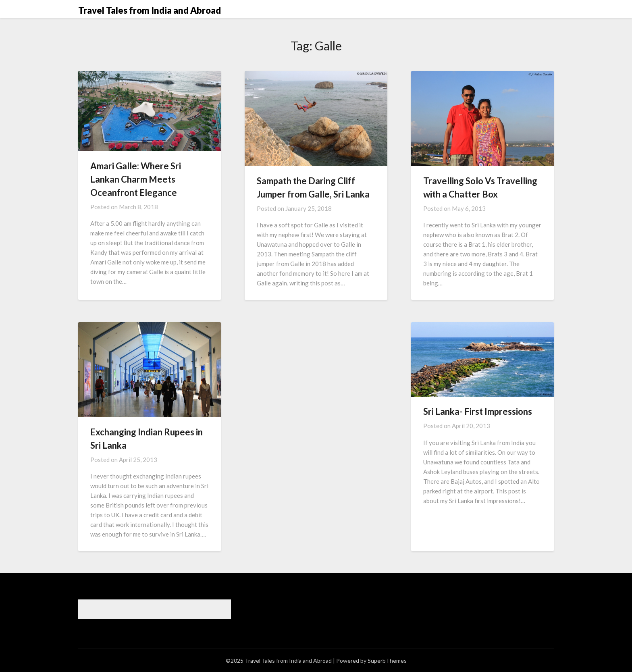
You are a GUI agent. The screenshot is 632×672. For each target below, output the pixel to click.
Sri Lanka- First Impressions (478, 411)
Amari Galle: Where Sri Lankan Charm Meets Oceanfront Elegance (136, 179)
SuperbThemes (387, 661)
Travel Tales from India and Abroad (150, 10)
